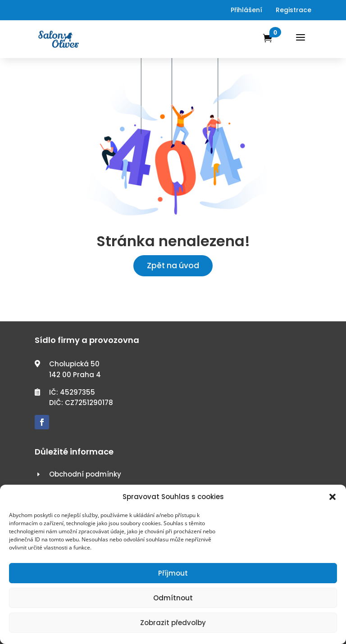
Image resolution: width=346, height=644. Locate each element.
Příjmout (173, 573)
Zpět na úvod (173, 266)
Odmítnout (173, 598)
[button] (332, 497)
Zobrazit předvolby (173, 623)
